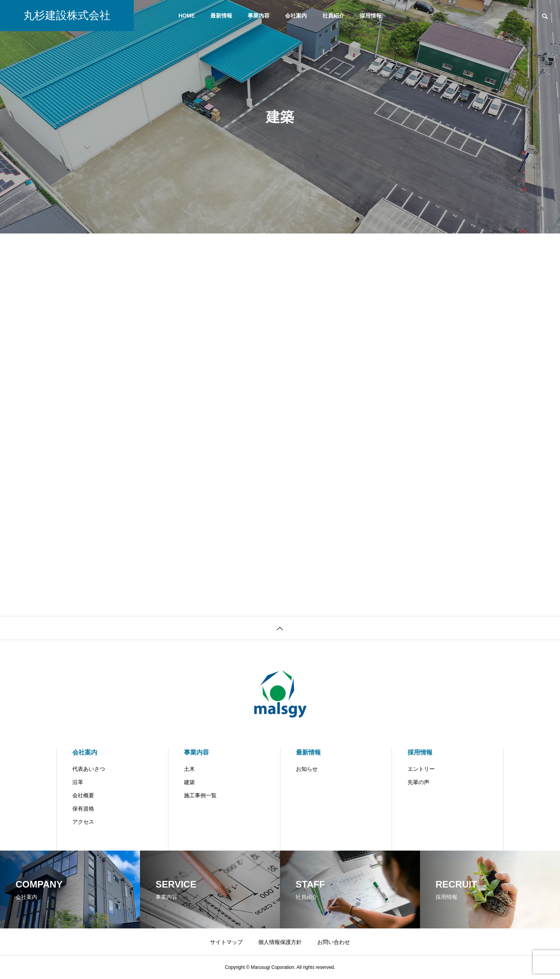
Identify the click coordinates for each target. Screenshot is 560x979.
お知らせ (307, 769)
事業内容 (259, 16)
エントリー (421, 769)
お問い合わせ (334, 942)
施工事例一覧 (200, 795)
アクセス (83, 822)
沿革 (78, 782)
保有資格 (83, 809)
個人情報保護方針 (280, 942)
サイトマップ (226, 942)
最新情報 (221, 16)
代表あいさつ (89, 769)
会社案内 (296, 16)
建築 (189, 782)
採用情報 (371, 16)
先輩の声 (418, 782)
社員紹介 (333, 16)
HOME (187, 16)
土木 (189, 769)
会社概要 (83, 795)
